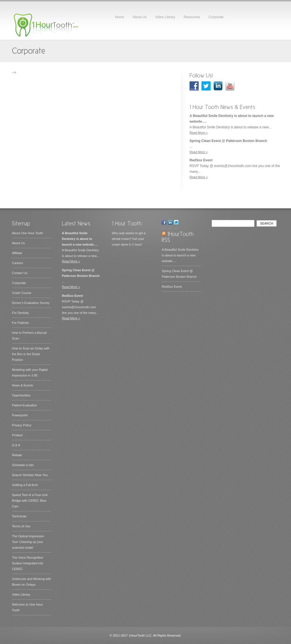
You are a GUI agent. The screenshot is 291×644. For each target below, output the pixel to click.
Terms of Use (21, 526)
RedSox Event (172, 287)
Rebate (17, 455)
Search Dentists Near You (30, 475)
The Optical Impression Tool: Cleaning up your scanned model (28, 542)
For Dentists (20, 313)
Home (119, 17)
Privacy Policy (22, 425)
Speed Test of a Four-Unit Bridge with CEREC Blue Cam (30, 501)
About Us (139, 17)
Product (17, 435)
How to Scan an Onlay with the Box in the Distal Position (31, 354)
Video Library (165, 17)
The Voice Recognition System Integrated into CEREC (28, 563)
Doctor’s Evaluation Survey (31, 303)
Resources (192, 17)
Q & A (16, 445)
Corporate (216, 17)
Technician (19, 516)
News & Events (23, 385)
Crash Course (22, 293)
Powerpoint (20, 415)
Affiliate (17, 253)
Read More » (199, 133)
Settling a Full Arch (25, 485)
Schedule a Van (23, 465)
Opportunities (21, 395)
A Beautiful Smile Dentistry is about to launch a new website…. (180, 255)
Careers (17, 263)
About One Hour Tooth (27, 233)
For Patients (20, 323)
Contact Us (20, 273)
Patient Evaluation (25, 405)
